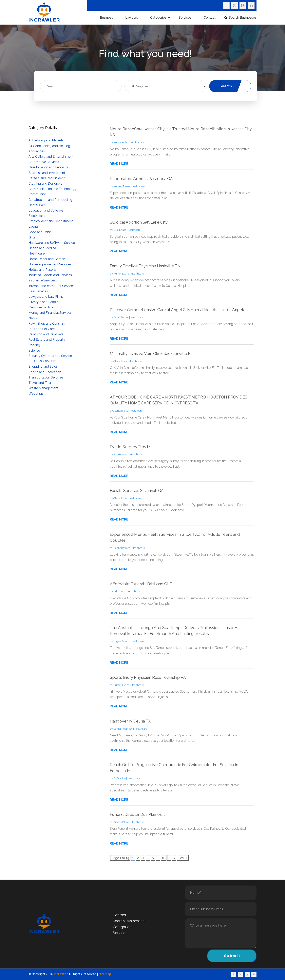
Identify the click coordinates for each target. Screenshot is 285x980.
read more (119, 164)
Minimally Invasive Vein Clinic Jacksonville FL (151, 354)
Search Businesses (243, 18)
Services (185, 18)
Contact (210, 18)
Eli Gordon (120, 778)
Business (106, 18)
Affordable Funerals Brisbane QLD (141, 584)
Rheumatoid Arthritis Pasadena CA (141, 179)
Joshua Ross (121, 411)
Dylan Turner (121, 317)
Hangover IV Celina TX (130, 721)
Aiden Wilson (121, 822)
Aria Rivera (120, 592)
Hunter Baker (121, 143)
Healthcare (137, 143)
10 (164, 858)
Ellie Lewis (120, 230)
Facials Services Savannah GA (137, 491)
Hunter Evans (121, 274)
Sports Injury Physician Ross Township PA (148, 677)
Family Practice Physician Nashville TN (145, 266)
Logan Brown (121, 641)
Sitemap (105, 974)
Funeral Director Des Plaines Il (137, 814)
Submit (232, 956)
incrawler (61, 974)
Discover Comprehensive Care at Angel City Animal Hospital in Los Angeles (179, 310)
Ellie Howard (121, 454)
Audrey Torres (122, 186)
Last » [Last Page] (183, 858)
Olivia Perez (120, 361)
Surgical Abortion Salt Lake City (139, 222)
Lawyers (132, 18)
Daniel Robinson (123, 729)
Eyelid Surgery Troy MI (131, 447)
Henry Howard (122, 548)
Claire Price (120, 498)
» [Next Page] (174, 858)
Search (226, 86)
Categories (158, 18)
